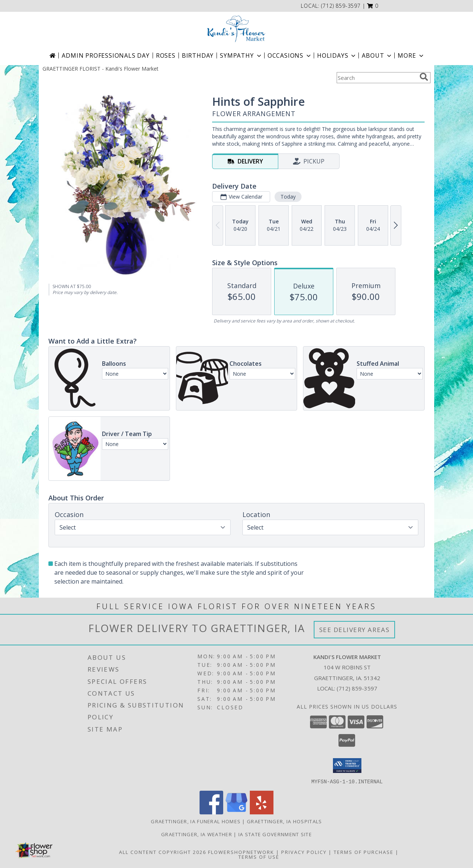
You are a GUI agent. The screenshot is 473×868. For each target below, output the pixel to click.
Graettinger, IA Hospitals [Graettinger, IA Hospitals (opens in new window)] (285, 821)
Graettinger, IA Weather (197, 834)
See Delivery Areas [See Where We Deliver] (355, 630)
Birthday (198, 55)
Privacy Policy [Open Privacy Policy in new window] (304, 852)
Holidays (337, 55)
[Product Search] (377, 78)
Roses (166, 55)
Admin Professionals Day (106, 55)
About (377, 55)
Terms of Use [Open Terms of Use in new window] (259, 857)
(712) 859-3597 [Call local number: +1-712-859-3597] (341, 6)
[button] (373, 6)
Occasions (290, 55)
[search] (424, 77)
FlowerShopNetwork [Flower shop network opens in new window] (241, 852)
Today (288, 197)
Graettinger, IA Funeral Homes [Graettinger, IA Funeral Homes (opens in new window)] (196, 821)
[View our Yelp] (262, 812)
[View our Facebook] (211, 812)
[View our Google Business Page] (236, 812)
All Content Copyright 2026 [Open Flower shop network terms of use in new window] (163, 852)
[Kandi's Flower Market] (236, 29)
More (411, 55)
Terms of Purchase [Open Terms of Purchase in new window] (364, 852)
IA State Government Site (275, 834)
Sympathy (241, 55)
